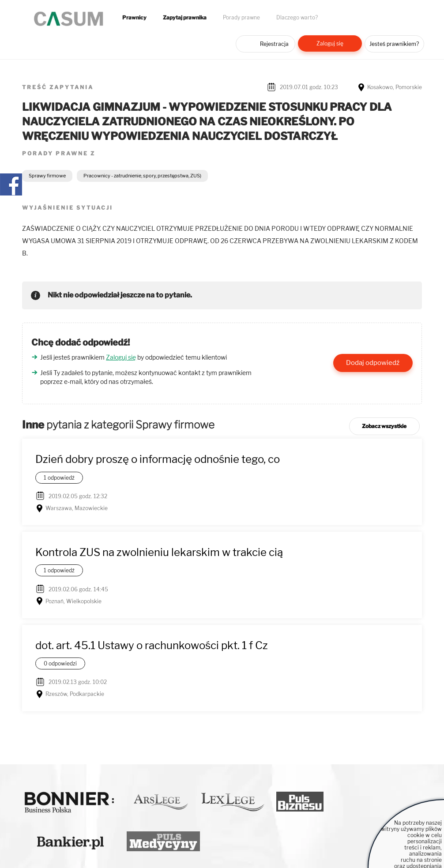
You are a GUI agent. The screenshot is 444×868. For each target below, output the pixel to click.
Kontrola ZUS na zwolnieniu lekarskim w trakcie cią (159, 552)
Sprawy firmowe (47, 176)
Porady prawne (241, 18)
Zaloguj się (330, 43)
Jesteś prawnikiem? (394, 44)
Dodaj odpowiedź (373, 363)
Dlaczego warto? (297, 18)
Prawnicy (134, 18)
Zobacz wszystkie (384, 426)
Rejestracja (274, 44)
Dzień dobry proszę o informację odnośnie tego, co (158, 459)
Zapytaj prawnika (185, 18)
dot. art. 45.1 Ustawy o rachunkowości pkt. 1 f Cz (152, 645)
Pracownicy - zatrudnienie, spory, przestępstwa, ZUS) (142, 176)
